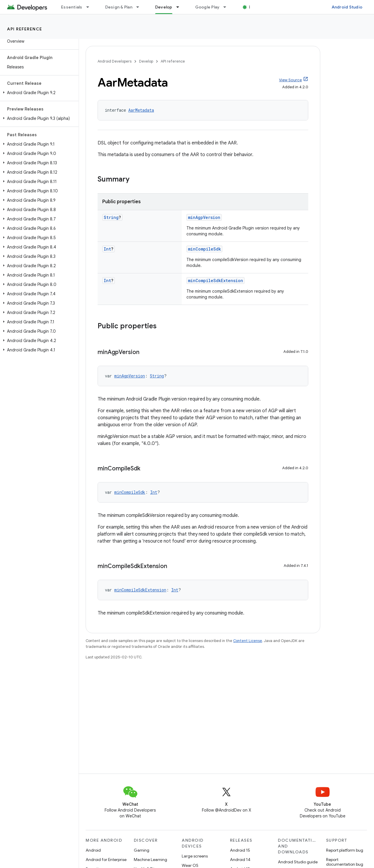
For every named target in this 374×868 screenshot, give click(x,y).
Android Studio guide (298, 862)
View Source (290, 80)
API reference (25, 29)
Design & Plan (119, 7)
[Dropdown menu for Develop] (180, 7)
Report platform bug (345, 850)
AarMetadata (141, 110)
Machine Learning (150, 860)
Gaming (142, 850)
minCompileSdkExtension (215, 281)
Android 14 (240, 860)
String (111, 217)
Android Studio (347, 7)
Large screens (195, 856)
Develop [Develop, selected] (164, 7)
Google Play (207, 7)
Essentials (72, 7)
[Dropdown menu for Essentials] (90, 7)
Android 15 (240, 850)
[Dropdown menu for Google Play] (227, 7)
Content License (248, 641)
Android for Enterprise (106, 860)
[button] (38, 93)
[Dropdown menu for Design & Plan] (140, 7)
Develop (146, 61)
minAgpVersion (204, 217)
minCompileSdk (204, 249)
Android (93, 850)
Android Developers (115, 61)
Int (107, 249)
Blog (253, 7)
